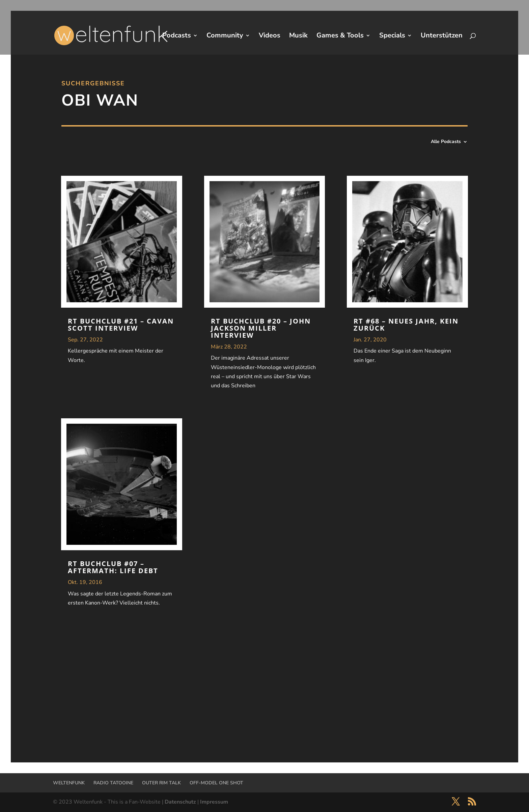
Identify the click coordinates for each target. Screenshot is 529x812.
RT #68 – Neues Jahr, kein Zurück (406, 325)
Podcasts (177, 36)
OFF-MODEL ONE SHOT (216, 783)
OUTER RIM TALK (161, 783)
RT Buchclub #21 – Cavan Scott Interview (121, 325)
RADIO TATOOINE (113, 783)
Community (225, 36)
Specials (392, 36)
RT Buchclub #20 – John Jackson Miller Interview (261, 328)
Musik (298, 36)
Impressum (214, 802)
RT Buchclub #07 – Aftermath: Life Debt (113, 567)
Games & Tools (340, 36)
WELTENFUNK (69, 783)
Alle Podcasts (446, 142)
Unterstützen (442, 36)
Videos (270, 36)
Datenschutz (180, 802)
